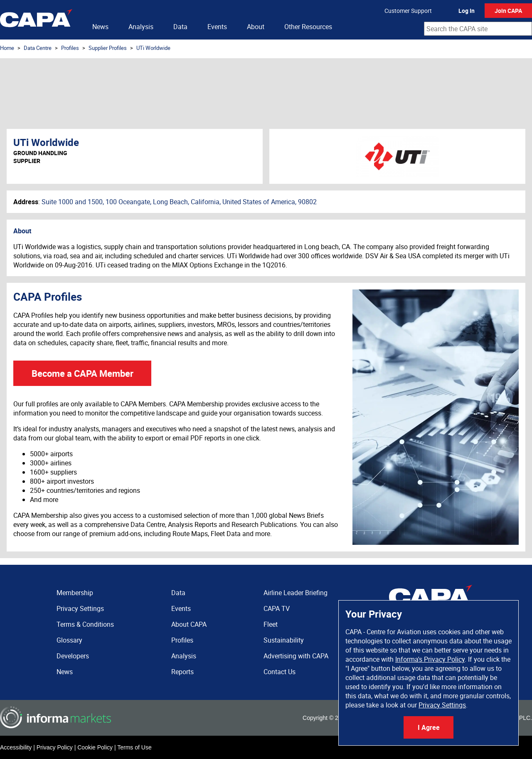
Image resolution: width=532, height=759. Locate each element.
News (100, 27)
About (256, 27)
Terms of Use (134, 747)
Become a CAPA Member (83, 373)
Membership (75, 593)
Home (7, 48)
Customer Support (408, 11)
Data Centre (38, 48)
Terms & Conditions (85, 624)
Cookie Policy (95, 747)
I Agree (429, 727)
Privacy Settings (442, 705)
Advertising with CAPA (296, 656)
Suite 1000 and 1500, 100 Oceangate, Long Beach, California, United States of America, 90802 (179, 202)
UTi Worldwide (153, 48)
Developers (73, 656)
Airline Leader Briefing (296, 593)
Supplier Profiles (108, 48)
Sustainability (284, 640)
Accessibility (16, 747)
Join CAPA (508, 11)
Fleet (271, 624)
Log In (467, 11)
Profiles (70, 48)
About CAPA (189, 624)
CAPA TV (277, 608)
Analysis (141, 27)
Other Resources (308, 27)
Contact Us (280, 672)
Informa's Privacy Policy (430, 659)
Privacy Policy (55, 747)
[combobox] (478, 29)
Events (217, 27)
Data (180, 27)
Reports (182, 672)
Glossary (69, 640)
